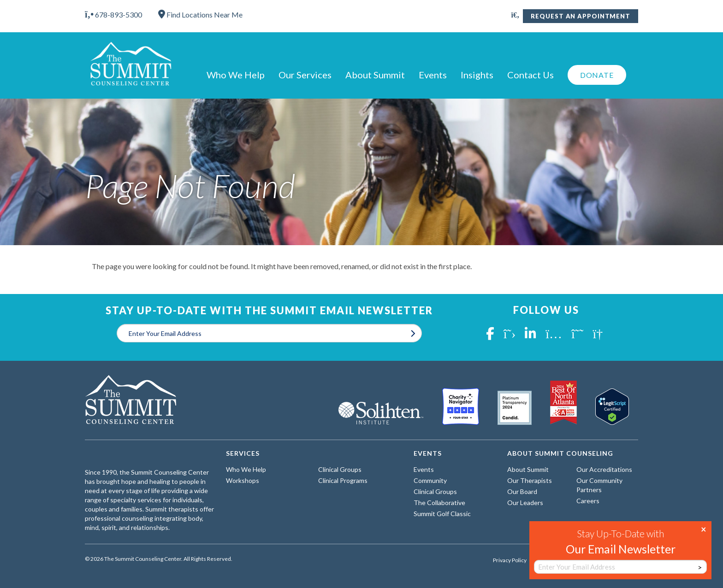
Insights (477, 75)
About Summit (375, 75)
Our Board (522, 491)
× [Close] (704, 529)
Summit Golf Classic (442, 514)
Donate (597, 75)
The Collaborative (439, 503)
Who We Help (236, 75)
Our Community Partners (599, 485)
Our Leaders (525, 503)
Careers (588, 501)
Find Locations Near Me (200, 15)
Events (433, 75)
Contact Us (530, 75)
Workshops (243, 480)
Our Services (305, 75)
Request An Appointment (581, 16)
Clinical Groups (340, 469)
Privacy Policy (510, 560)
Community (430, 480)
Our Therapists (530, 480)
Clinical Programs (343, 480)
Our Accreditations (604, 469)
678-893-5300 (113, 15)
